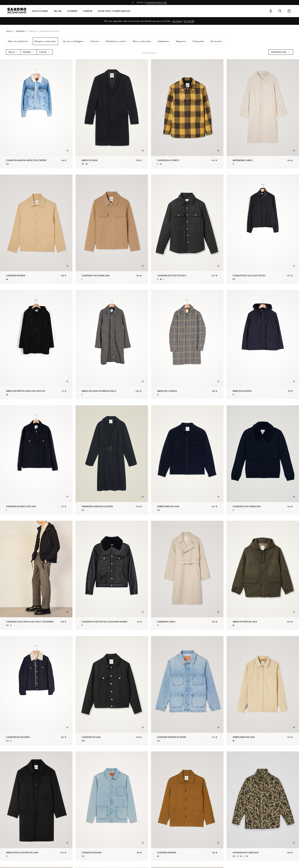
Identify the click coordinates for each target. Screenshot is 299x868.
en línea (177, 21)
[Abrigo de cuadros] (187, 345)
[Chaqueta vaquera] (112, 806)
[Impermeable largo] (263, 114)
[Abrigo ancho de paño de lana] (36, 806)
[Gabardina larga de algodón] (112, 460)
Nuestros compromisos (114, 11)
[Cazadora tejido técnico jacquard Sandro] (112, 575)
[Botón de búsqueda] (280, 11)
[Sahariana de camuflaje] (263, 806)
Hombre (72, 11)
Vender (88, 11)
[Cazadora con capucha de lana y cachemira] (36, 575)
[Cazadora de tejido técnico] (187, 229)
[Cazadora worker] (36, 229)
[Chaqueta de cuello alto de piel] (263, 229)
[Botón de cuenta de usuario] (271, 11)
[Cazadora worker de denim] (187, 691)
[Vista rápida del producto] (67, 151)
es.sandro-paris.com (156, 2)
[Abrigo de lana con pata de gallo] (112, 345)
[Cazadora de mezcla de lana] (36, 460)
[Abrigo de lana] (112, 114)
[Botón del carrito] (289, 11)
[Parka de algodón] (263, 345)
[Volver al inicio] (17, 11)
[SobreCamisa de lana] (187, 460)
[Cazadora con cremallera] (112, 229)
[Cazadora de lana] (112, 691)
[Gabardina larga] (187, 575)
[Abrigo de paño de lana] (263, 575)
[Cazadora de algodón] (36, 691)
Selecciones (40, 11)
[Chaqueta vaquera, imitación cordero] (36, 114)
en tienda (189, 21)
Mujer (58, 11)
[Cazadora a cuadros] (187, 114)
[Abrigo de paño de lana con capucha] (36, 345)
